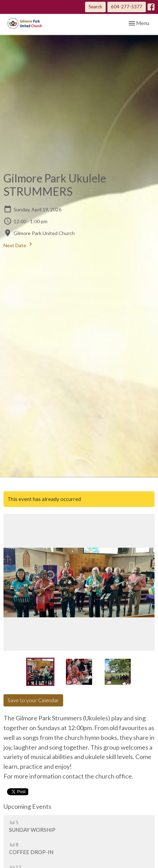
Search (95, 7)
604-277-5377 (127, 7)
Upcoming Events (27, 806)
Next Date (19, 244)
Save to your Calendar (33, 700)
